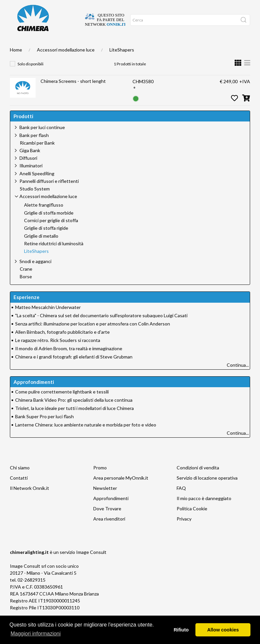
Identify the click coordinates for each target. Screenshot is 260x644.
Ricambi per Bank (37, 156)
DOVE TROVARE (35, 47)
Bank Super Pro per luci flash (44, 430)
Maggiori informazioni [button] (36, 634)
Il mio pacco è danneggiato (204, 511)
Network (110, 47)
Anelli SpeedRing (37, 187)
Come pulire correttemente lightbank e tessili (62, 405)
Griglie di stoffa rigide (46, 241)
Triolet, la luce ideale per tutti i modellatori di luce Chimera (74, 421)
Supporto (91, 47)
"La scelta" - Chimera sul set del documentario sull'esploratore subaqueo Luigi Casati (101, 329)
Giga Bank (30, 164)
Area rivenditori (109, 532)
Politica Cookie (192, 522)
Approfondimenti (65, 47)
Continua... (238, 378)
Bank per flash (34, 148)
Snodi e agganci (35, 274)
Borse (26, 290)
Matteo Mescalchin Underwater (48, 320)
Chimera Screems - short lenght (73, 94)
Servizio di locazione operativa (207, 491)
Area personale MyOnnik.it (121, 491)
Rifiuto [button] (181, 630)
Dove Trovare (107, 522)
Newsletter (105, 501)
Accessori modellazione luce (66, 63)
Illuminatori (31, 179)
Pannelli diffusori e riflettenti (49, 194)
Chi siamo (20, 481)
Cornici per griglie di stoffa (51, 234)
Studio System (35, 202)
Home (16, 47)
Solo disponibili (30, 77)
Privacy (184, 532)
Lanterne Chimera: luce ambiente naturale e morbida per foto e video (86, 438)
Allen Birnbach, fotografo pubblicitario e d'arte (62, 345)
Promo (126, 47)
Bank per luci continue (42, 140)
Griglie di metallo (41, 249)
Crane (26, 282)
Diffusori (28, 171)
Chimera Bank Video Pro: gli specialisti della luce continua (74, 413)
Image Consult (91, 565)
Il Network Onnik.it (29, 501)
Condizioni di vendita (198, 481)
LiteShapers (122, 63)
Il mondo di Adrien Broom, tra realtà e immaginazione (69, 362)
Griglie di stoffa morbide (49, 226)
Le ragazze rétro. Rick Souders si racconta (58, 353)
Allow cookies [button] (223, 630)
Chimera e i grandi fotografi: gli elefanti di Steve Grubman (74, 370)
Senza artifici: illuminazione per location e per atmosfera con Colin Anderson (93, 337)
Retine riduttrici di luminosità (54, 257)
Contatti (19, 491)
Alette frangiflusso (44, 218)
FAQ (181, 501)
